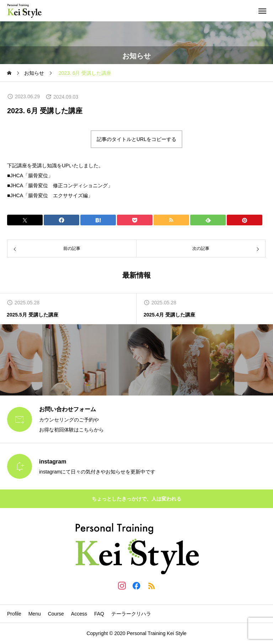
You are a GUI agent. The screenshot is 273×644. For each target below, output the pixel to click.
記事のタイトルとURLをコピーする (136, 139)
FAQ (99, 614)
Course (56, 614)
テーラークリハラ (131, 614)
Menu (35, 614)
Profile (14, 614)
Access (79, 614)
